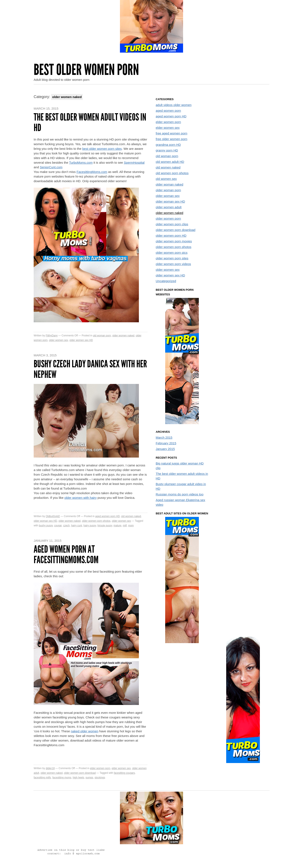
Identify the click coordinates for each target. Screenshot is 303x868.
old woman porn (102, 336)
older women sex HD (81, 340)
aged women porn (168, 111)
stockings (100, 778)
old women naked (131, 516)
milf (125, 526)
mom (131, 526)
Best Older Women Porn (86, 70)
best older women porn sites (102, 149)
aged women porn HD (107, 516)
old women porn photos (172, 173)
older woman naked (169, 184)
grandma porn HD (168, 145)
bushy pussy (46, 526)
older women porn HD (171, 236)
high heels (78, 778)
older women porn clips (172, 224)
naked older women (84, 731)
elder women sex (121, 768)
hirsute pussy (105, 526)
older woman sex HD (45, 521)
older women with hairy (80, 498)
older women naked (123, 336)
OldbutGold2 (53, 516)
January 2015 (165, 449)
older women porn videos (173, 264)
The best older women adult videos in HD (90, 122)
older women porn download (80, 773)
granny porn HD (167, 150)
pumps (89, 778)
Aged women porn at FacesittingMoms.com (66, 554)
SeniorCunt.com (51, 167)
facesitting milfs (42, 778)
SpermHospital (134, 163)
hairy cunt (77, 526)
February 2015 (166, 443)
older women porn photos (96, 521)
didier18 (50, 768)
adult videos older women (174, 105)
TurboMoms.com (81, 163)
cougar (58, 526)
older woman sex (168, 196)
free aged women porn (171, 133)
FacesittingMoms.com (92, 172)
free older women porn (171, 139)
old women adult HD (170, 162)
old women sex (166, 179)
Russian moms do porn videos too (180, 494)
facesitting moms (62, 778)
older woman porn (168, 190)
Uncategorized (166, 281)
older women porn (168, 218)
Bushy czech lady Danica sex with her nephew (90, 369)
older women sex (59, 340)
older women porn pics (172, 253)
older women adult (169, 207)
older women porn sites (172, 258)
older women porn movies (174, 241)
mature (118, 526)
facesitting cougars (124, 773)
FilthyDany (52, 336)
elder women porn (100, 768)
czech (66, 526)
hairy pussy (90, 526)
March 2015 (164, 437)
